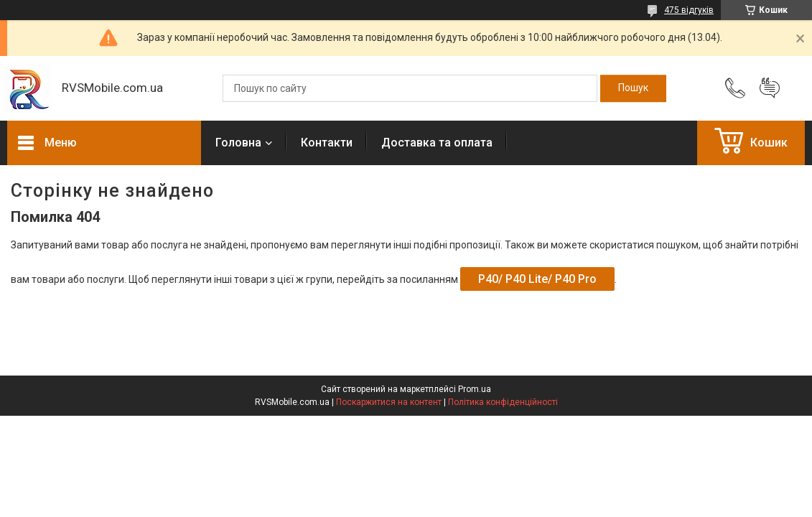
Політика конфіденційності (503, 402)
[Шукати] (633, 88)
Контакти (327, 143)
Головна (238, 143)
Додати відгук (770, 88)
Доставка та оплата (437, 143)
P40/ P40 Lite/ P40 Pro (537, 279)
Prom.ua (475, 389)
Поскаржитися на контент (389, 402)
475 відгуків (689, 10)
